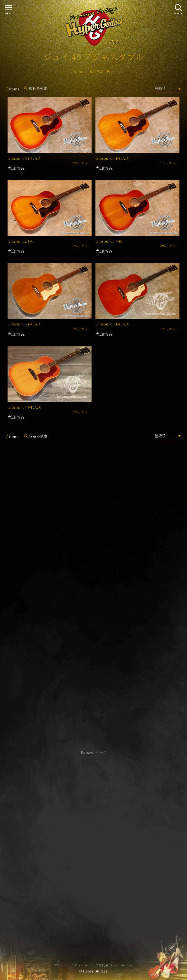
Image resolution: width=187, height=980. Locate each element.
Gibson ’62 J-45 (21, 241)
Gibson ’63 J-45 (109, 241)
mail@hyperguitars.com (101, 593)
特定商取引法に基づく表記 (93, 841)
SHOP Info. (94, 607)
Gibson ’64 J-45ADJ (24, 407)
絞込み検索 (38, 88)
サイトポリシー (93, 834)
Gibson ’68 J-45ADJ (25, 324)
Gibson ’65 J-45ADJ (112, 158)
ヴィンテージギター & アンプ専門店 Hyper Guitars (93, 965)
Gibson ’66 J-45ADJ (25, 158)
